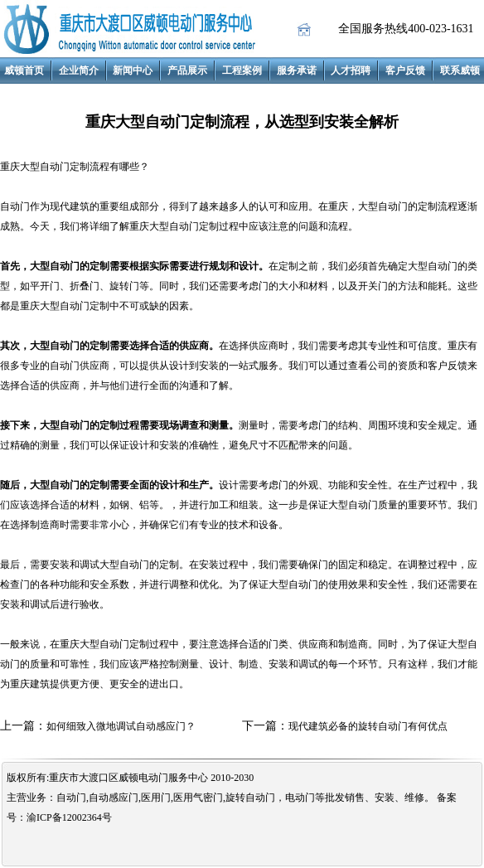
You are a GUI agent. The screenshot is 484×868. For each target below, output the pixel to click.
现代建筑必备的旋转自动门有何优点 (368, 726)
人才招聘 (351, 70)
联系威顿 (460, 70)
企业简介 (79, 70)
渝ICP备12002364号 (69, 817)
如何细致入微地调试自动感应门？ (121, 726)
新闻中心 (133, 70)
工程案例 (242, 70)
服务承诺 (297, 70)
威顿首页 (24, 70)
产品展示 (187, 70)
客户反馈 (405, 70)
